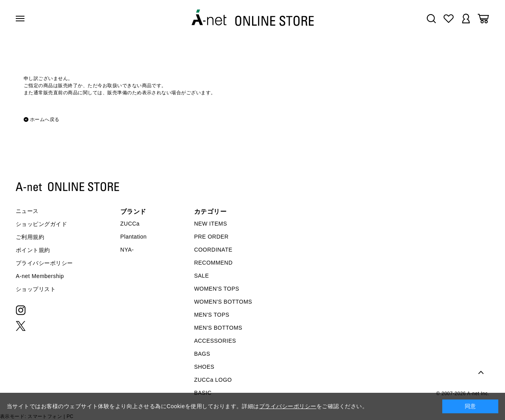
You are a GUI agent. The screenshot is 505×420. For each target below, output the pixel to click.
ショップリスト (36, 289)
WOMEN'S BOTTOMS (223, 302)
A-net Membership (40, 276)
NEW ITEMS (211, 224)
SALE (202, 276)
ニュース (27, 211)
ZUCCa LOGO (213, 380)
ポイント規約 (33, 250)
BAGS (202, 354)
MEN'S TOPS (212, 315)
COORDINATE (213, 250)
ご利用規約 (30, 237)
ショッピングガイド (41, 224)
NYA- (127, 250)
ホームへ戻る (45, 119)
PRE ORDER (211, 237)
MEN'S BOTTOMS (218, 328)
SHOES (204, 367)
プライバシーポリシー (44, 263)
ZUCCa (130, 224)
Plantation (134, 237)
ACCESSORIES (215, 341)
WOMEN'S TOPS (217, 289)
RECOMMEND (213, 263)
